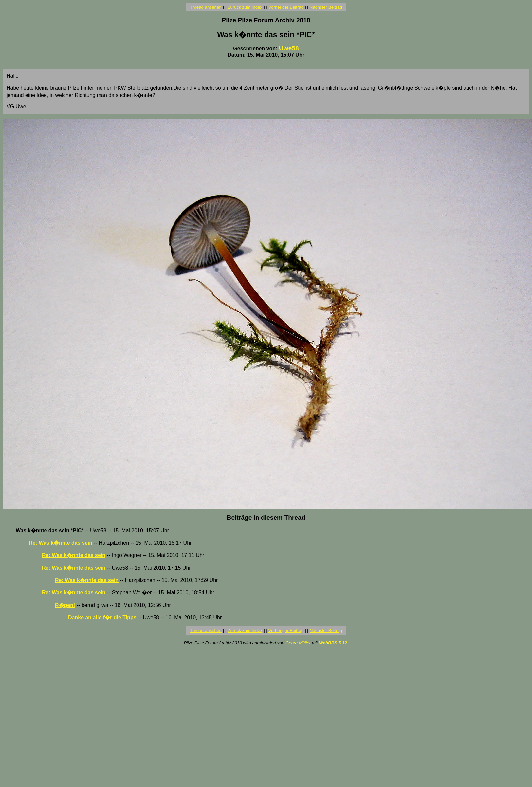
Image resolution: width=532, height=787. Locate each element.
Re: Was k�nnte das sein (61, 543)
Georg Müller (298, 643)
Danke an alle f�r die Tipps (102, 618)
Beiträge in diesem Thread (266, 518)
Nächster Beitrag (326, 7)
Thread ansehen (206, 7)
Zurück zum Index (245, 7)
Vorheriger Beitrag (286, 7)
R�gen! (65, 605)
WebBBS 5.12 (333, 643)
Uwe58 (289, 48)
